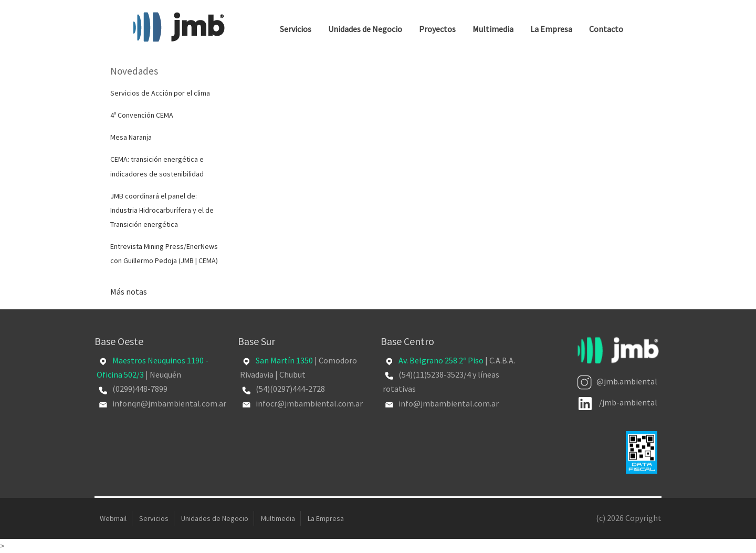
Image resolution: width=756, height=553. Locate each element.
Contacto (606, 29)
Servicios (296, 29)
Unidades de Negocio (365, 29)
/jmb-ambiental (618, 402)
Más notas (129, 291)
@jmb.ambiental (617, 381)
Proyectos (437, 29)
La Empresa (551, 29)
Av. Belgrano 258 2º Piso (441, 360)
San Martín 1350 (284, 360)
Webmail (113, 518)
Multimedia (493, 29)
